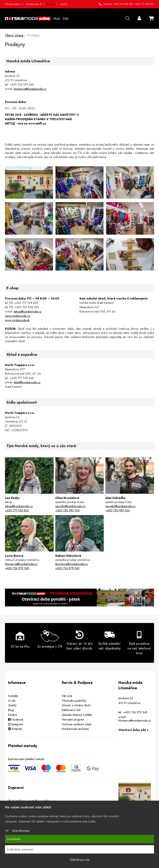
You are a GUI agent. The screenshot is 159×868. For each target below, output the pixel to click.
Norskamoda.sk (34, 4)
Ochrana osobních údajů (77, 724)
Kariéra (12, 715)
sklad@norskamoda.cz (27, 382)
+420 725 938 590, (123, 4)
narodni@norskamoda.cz (70, 506)
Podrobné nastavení (20, 849)
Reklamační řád (71, 710)
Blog (11, 710)
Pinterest (15, 729)
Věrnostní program (73, 720)
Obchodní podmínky (74, 701)
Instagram (16, 724)
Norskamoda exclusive (75, 729)
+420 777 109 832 (144, 4)
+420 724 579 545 (17, 568)
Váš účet (67, 696)
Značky (64, 4)
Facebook (16, 720)
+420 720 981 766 (67, 510)
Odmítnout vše (80, 860)
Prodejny (51, 4)
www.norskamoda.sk (17, 320)
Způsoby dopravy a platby (77, 715)
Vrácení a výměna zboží (76, 705)
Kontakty (13, 696)
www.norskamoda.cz (17, 316)
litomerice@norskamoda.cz (30, 89)
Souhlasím (14, 839)
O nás (12, 701)
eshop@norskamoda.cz (28, 311)
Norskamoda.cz (13, 4)
